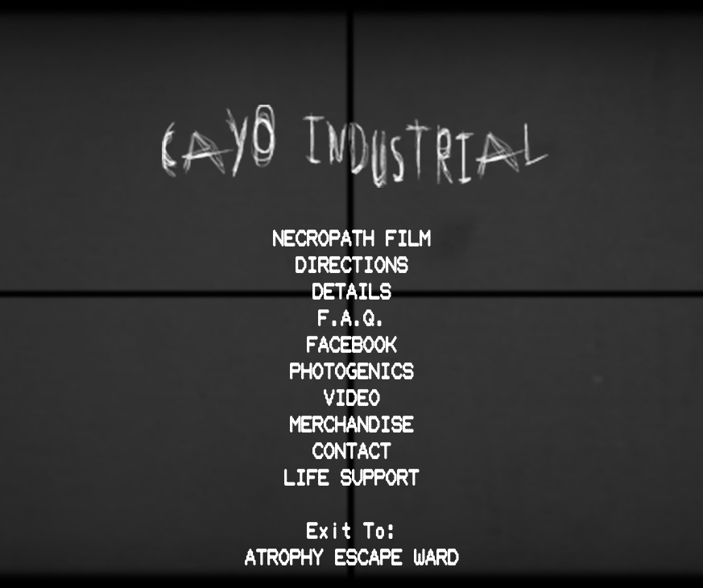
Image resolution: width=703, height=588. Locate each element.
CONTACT (352, 451)
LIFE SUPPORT (352, 477)
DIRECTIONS (352, 265)
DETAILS (352, 291)
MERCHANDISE (352, 424)
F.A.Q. (352, 318)
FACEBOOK (352, 344)
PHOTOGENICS (352, 371)
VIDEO (352, 398)
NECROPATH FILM (352, 238)
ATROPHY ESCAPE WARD (352, 557)
